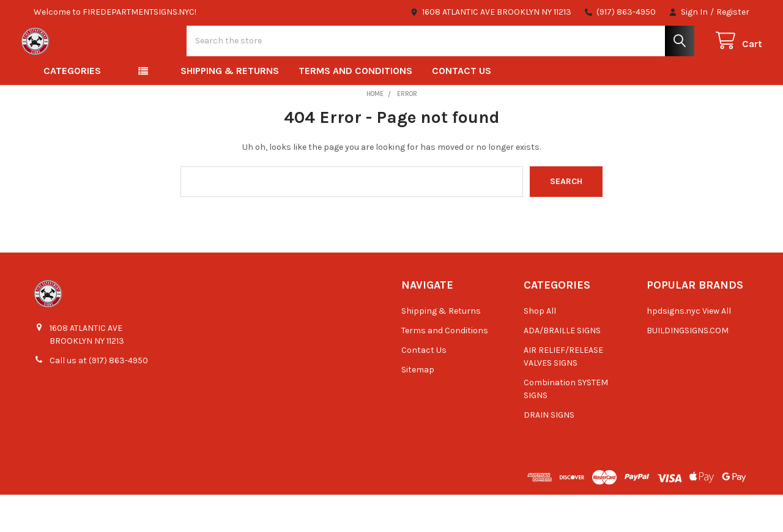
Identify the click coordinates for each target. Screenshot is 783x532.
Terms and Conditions (355, 108)
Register (733, 12)
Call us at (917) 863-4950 (99, 398)
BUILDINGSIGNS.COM (688, 368)
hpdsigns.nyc (674, 348)
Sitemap (418, 407)
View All (717, 348)
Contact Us (462, 108)
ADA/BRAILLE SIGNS (562, 368)
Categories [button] (72, 108)
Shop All (540, 348)
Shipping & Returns (230, 108)
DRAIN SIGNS (549, 452)
